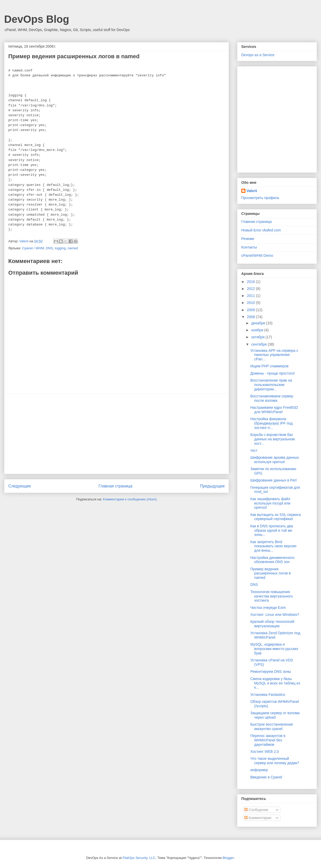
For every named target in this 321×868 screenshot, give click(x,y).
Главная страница (115, 486)
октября (258, 337)
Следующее (20, 486)
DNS (49, 248)
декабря (258, 323)
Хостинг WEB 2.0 (265, 752)
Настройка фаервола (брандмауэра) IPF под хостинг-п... (271, 423)
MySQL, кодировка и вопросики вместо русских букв (274, 649)
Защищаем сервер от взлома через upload (275, 715)
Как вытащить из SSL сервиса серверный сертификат (276, 517)
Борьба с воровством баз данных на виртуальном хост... (272, 439)
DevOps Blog (37, 19)
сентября (259, 344)
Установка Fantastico (268, 695)
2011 (251, 296)
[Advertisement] (116, 434)
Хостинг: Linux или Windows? (275, 615)
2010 (251, 303)
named (73, 248)
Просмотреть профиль (260, 198)
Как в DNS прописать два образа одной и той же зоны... (272, 530)
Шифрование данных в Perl (273, 480)
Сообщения (256, 810)
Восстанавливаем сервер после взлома (272, 398)
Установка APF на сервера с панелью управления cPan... (274, 355)
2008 (251, 317)
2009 (251, 310)
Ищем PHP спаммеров (269, 366)
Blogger (228, 858)
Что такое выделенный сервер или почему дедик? (275, 761)
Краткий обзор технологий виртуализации (272, 624)
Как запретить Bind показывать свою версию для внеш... (273, 546)
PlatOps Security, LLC (139, 858)
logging (60, 248)
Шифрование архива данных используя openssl (275, 460)
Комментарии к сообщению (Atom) (130, 499)
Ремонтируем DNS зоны (271, 672)
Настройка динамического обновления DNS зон (272, 560)
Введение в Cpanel (266, 777)
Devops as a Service (258, 55)
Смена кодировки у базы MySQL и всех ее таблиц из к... (275, 683)
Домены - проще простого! (273, 373)
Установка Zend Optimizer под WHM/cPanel (275, 635)
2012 (251, 289)
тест (254, 450)
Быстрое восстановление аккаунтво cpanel (272, 727)
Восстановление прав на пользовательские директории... (271, 385)
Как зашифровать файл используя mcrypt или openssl (270, 503)
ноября (258, 330)
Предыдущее (212, 486)
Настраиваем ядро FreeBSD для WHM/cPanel (274, 410)
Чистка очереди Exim (268, 608)
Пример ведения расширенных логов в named (271, 573)
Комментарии (258, 818)
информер (259, 770)
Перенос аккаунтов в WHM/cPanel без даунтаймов (268, 740)
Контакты (249, 247)
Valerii (252, 191)
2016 (251, 282)
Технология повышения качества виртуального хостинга (272, 596)
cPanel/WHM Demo (257, 256)
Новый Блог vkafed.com (261, 230)
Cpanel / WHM (33, 248)
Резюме (248, 239)
